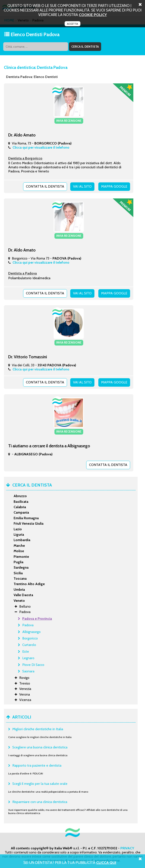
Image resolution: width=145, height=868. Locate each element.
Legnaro (28, 658)
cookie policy (93, 15)
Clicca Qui (106, 862)
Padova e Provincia (37, 619)
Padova (28, 625)
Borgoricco (30, 638)
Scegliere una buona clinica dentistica (40, 747)
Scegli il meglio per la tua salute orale (40, 784)
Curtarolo (29, 645)
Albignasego (31, 632)
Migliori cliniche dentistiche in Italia (38, 729)
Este (26, 651)
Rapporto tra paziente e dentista (37, 765)
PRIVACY (127, 848)
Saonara (28, 671)
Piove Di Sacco (33, 665)
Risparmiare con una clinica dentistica (40, 802)
